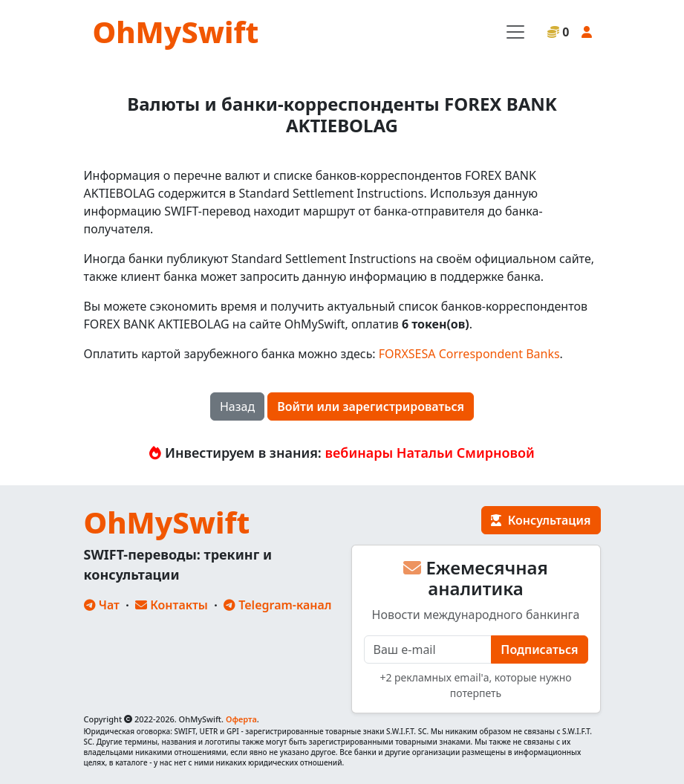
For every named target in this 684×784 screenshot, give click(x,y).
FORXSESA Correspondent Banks (469, 354)
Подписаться (539, 649)
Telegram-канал (277, 605)
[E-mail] (428, 649)
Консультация (541, 520)
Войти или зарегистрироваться (371, 406)
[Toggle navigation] (515, 32)
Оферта (241, 719)
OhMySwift (176, 32)
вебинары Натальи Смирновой (430, 453)
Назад (237, 406)
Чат (102, 605)
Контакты (172, 605)
